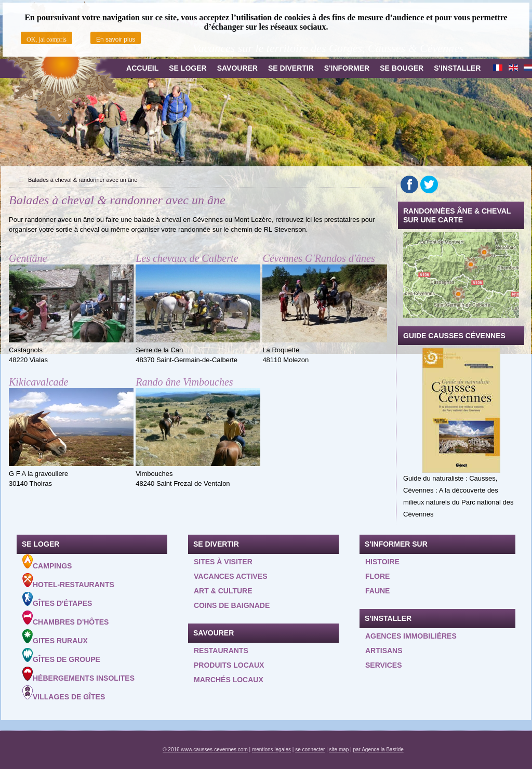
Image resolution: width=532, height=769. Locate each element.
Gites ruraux (55, 637)
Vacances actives (231, 576)
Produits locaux (229, 665)
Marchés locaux (229, 680)
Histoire (382, 562)
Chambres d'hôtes (65, 618)
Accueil (142, 68)
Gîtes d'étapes (57, 600)
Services (384, 665)
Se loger (188, 68)
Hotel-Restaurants (68, 581)
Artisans (384, 651)
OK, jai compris (46, 39)
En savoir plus (116, 39)
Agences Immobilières (411, 636)
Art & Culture (223, 591)
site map (339, 750)
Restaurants (221, 651)
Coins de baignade (232, 605)
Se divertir (291, 68)
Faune (377, 591)
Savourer (237, 68)
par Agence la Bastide (378, 750)
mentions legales (271, 750)
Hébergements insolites (78, 674)
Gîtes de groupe (61, 656)
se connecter (310, 750)
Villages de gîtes (64, 693)
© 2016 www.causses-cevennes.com (205, 750)
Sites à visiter (223, 562)
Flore (377, 576)
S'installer (457, 68)
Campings (47, 562)
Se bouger (402, 68)
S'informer (347, 68)
